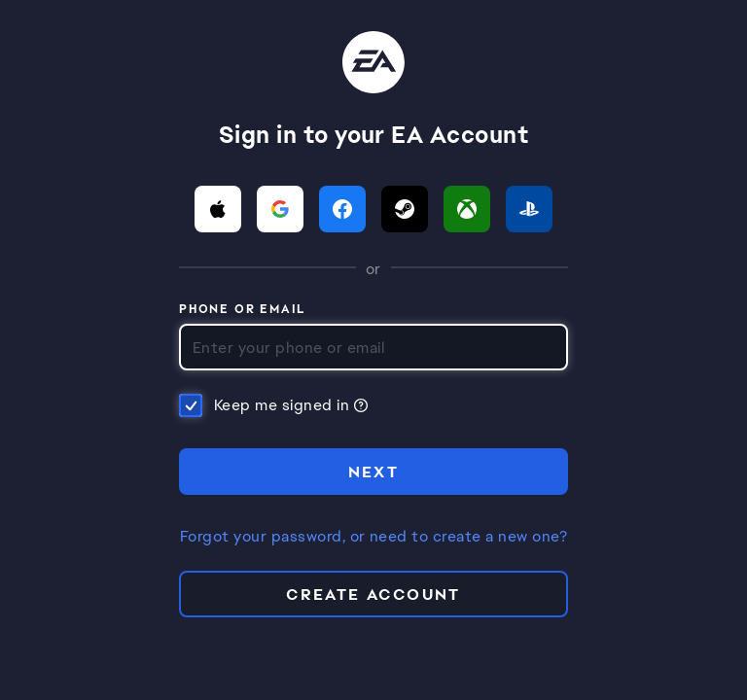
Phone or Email (243, 310)
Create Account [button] (373, 595)
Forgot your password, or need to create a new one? (373, 537)
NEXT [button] (374, 472)
